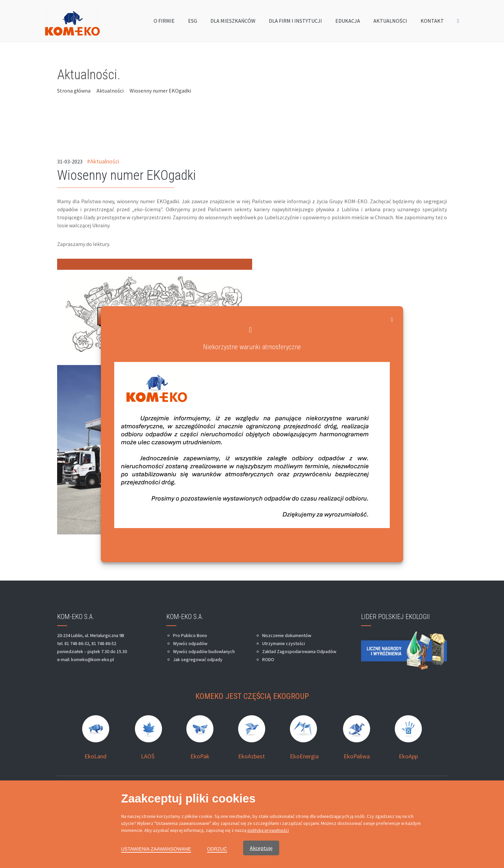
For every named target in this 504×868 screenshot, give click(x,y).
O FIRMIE (164, 22)
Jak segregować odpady (198, 659)
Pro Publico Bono (190, 635)
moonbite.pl (435, 793)
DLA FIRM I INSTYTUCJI (295, 22)
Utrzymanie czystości (284, 643)
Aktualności (110, 91)
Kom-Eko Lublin (140, 793)
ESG (193, 22)
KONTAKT (432, 22)
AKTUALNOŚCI (390, 22)
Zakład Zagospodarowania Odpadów (299, 651)
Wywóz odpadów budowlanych (204, 651)
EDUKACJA (348, 22)
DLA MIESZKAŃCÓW (233, 22)
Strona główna (74, 91)
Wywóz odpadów (190, 643)
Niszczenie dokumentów (287, 635)
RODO (268, 659)
